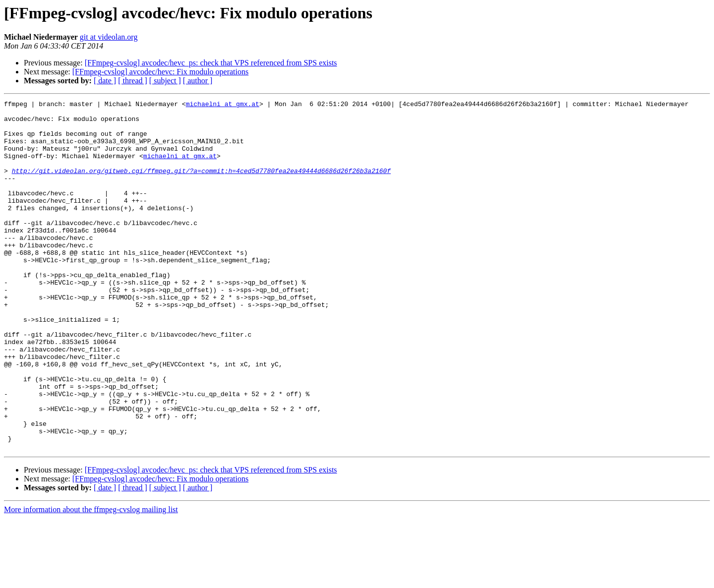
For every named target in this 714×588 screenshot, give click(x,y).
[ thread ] (133, 81)
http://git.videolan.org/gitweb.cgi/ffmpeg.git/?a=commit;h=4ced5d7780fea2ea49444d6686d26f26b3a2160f (201, 185)
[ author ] (198, 81)
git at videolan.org (109, 37)
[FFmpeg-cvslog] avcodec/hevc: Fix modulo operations (160, 72)
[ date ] (105, 81)
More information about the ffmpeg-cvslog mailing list (91, 579)
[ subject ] (165, 81)
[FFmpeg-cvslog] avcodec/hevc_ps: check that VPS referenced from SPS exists (211, 63)
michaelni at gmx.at (223, 105)
